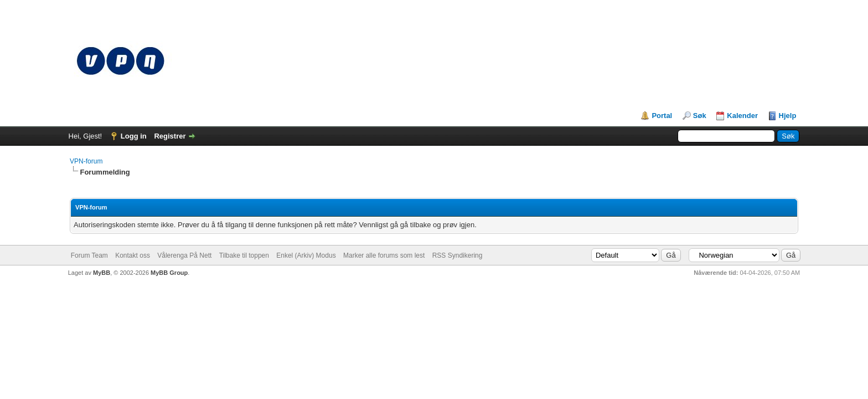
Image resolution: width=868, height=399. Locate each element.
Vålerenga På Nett (184, 255)
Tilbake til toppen (244, 255)
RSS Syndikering (458, 255)
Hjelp (788, 116)
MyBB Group (169, 273)
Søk (700, 116)
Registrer (170, 136)
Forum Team (89, 255)
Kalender (742, 116)
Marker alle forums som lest (384, 255)
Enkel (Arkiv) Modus (306, 255)
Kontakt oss (133, 255)
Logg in (134, 136)
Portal (662, 116)
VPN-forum (86, 161)
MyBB (102, 273)
